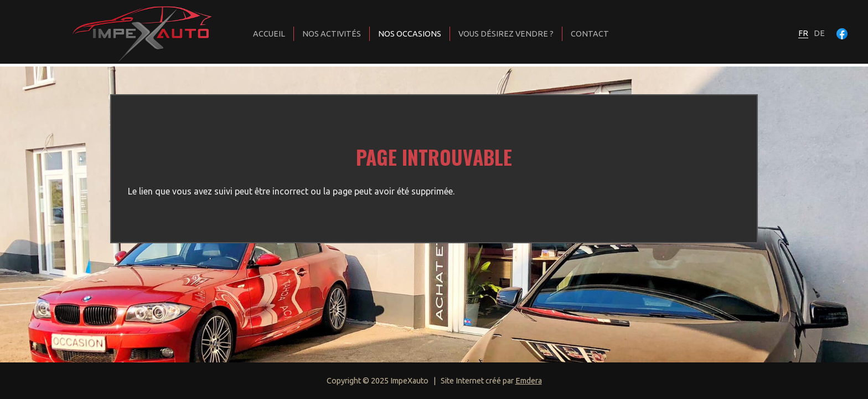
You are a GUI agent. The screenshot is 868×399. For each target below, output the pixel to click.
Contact (590, 34)
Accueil (269, 34)
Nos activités (332, 34)
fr (803, 33)
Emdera (529, 381)
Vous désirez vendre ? (506, 34)
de (819, 33)
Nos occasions (410, 34)
